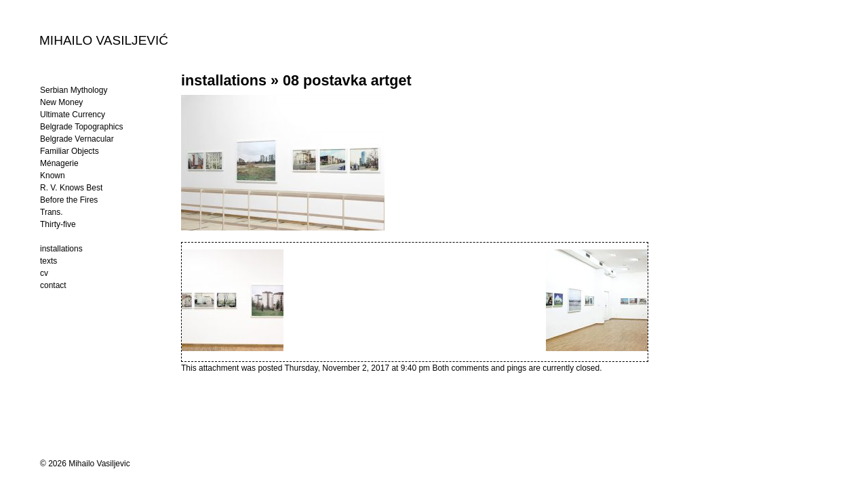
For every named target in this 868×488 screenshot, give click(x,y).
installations (224, 80)
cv (44, 273)
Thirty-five (58, 224)
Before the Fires (69, 200)
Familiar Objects (70, 151)
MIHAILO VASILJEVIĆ (104, 40)
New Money (61, 102)
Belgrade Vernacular (77, 139)
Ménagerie (59, 163)
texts (48, 261)
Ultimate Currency (73, 115)
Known (53, 176)
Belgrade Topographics (82, 127)
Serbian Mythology (74, 90)
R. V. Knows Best (71, 188)
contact (53, 285)
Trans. (52, 212)
